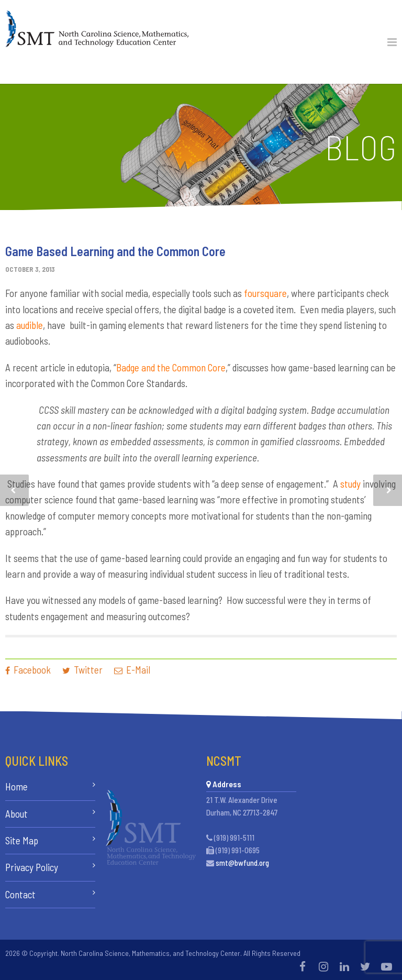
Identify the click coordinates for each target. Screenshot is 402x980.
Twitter (82, 670)
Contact (20, 894)
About (16, 814)
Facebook (28, 670)
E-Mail (132, 670)
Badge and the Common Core (171, 367)
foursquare (265, 293)
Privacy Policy (32, 867)
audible (30, 325)
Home (16, 786)
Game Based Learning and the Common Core (115, 251)
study (350, 484)
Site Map (22, 840)
